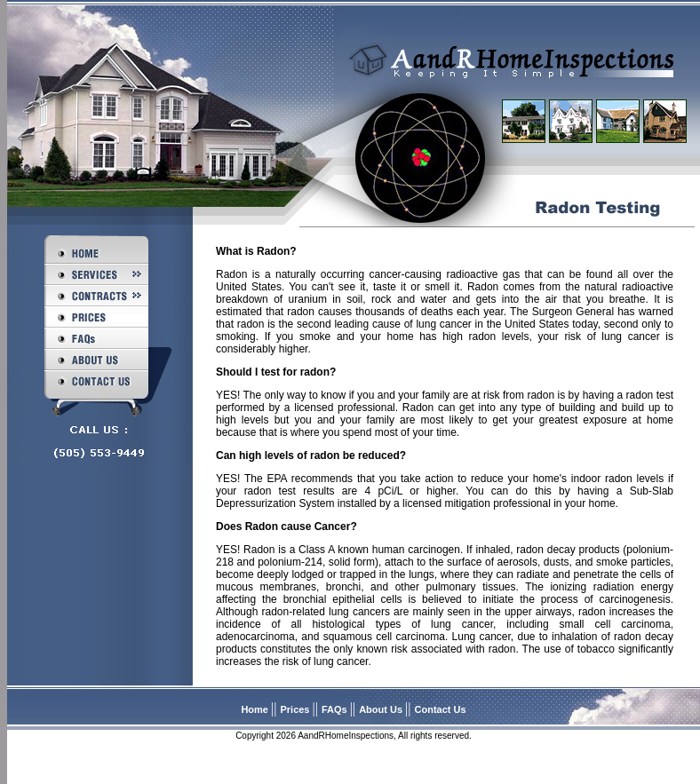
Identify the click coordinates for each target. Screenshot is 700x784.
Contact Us (441, 709)
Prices (296, 709)
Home (256, 709)
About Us (382, 709)
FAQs (336, 709)
